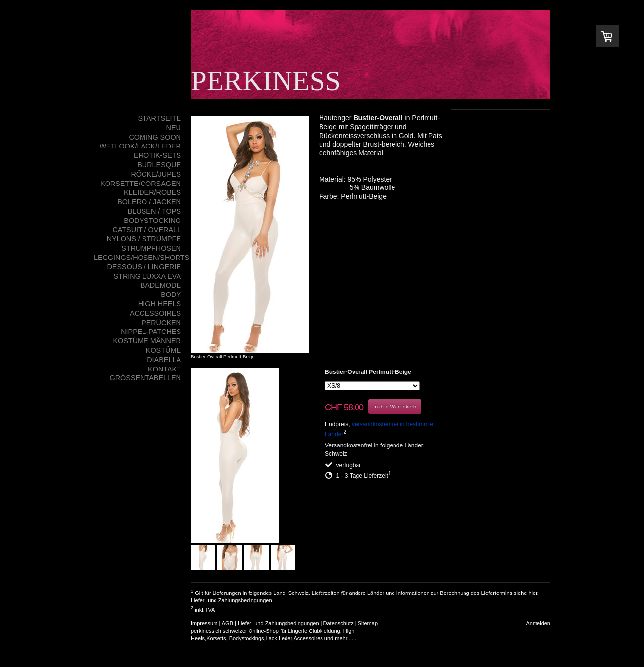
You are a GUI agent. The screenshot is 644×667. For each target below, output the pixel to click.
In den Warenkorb (395, 407)
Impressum (204, 623)
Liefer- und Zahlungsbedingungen (232, 600)
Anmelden (538, 623)
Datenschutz (339, 623)
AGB (228, 623)
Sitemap (368, 623)
